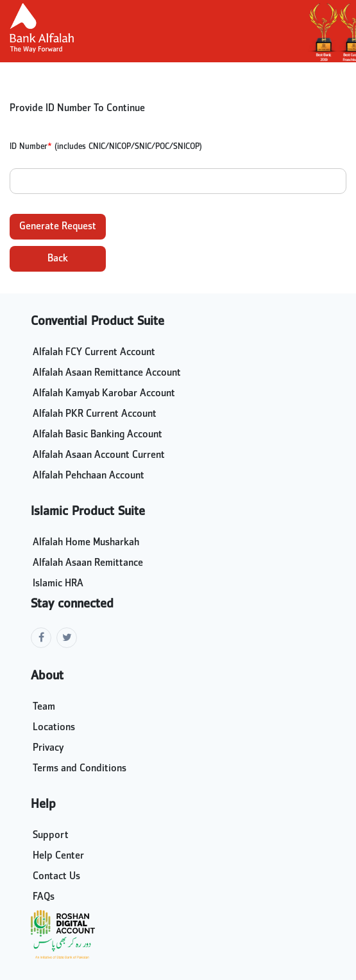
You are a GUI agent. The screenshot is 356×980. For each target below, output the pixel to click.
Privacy (48, 748)
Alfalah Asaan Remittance (88, 563)
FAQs (44, 897)
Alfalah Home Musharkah (86, 543)
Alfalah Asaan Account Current (99, 455)
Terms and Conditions (80, 769)
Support (51, 836)
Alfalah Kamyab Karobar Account (104, 394)
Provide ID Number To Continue (77, 109)
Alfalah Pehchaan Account (89, 476)
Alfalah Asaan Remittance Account (107, 373)
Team (44, 707)
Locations (54, 728)
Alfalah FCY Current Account (94, 353)
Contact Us (56, 877)
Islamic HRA (58, 584)
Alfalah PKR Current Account (95, 414)
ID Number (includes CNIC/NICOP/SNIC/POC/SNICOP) (106, 147)
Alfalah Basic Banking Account (97, 435)
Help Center (58, 856)
